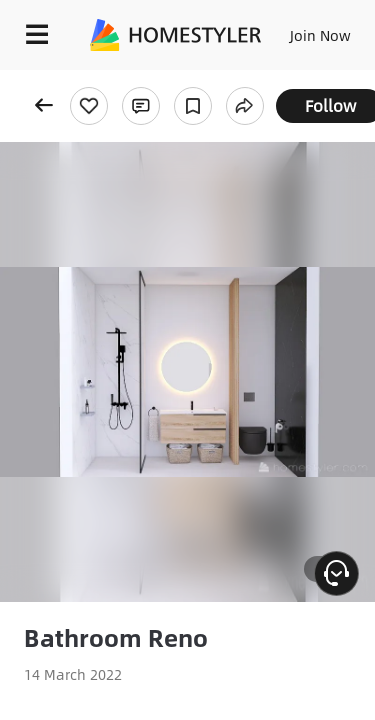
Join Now (320, 35)
